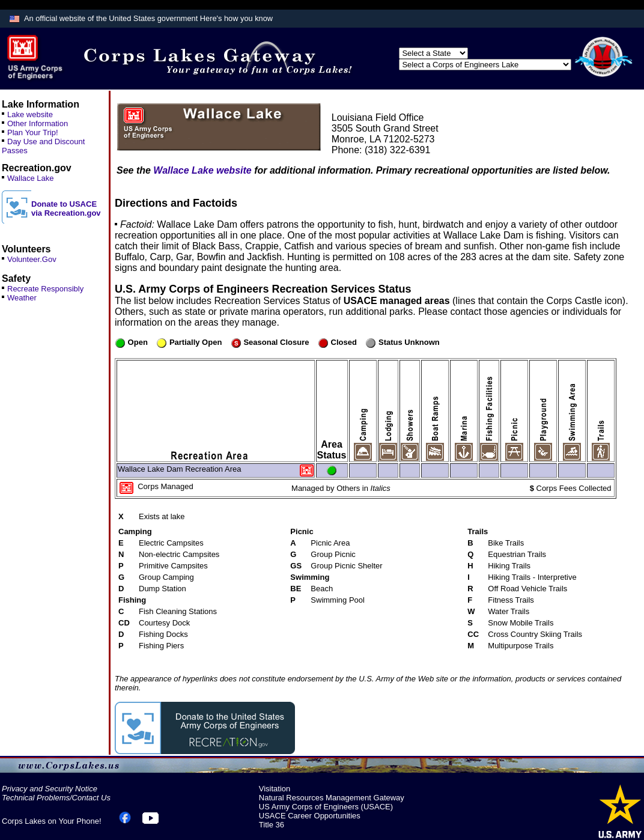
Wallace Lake (31, 178)
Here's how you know (236, 18)
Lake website (30, 114)
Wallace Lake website (202, 170)
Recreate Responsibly (45, 289)
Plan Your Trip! (33, 132)
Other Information (38, 123)
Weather (22, 298)
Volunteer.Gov (32, 259)
